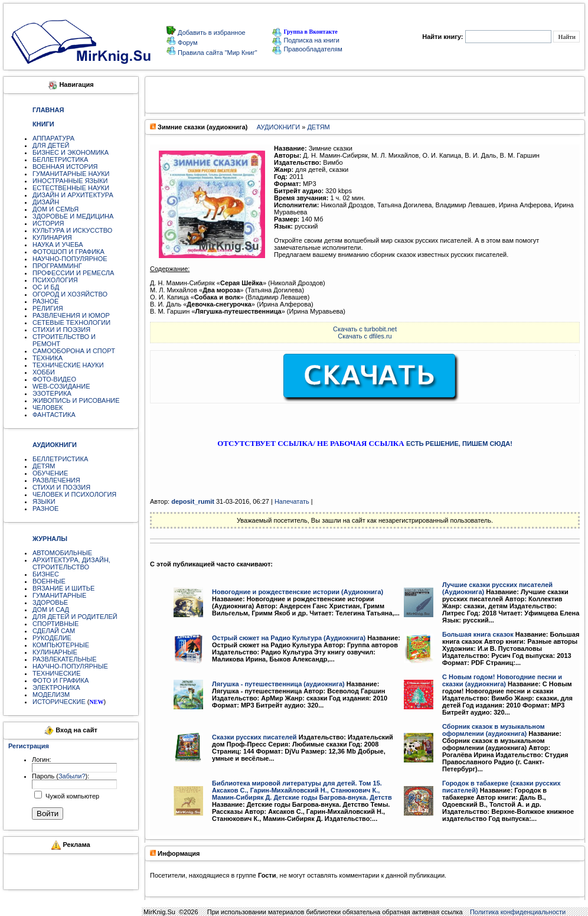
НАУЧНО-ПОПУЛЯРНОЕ (70, 259)
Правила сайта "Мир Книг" (217, 53)
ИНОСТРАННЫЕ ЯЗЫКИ (70, 181)
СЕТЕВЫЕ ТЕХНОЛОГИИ (71, 322)
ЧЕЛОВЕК (48, 408)
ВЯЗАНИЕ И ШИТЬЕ (63, 588)
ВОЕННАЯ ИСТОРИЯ (65, 167)
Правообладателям (307, 49)
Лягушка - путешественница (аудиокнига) (278, 684)
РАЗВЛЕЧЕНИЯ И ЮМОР (71, 315)
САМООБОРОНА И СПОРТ (74, 351)
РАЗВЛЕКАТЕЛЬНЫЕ (65, 659)
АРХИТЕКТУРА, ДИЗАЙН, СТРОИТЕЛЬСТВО (71, 563)
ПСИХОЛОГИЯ (55, 280)
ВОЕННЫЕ (49, 581)
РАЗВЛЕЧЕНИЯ (56, 480)
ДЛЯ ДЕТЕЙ (51, 145)
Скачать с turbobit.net (365, 329)
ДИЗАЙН (46, 202)
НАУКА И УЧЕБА (58, 245)
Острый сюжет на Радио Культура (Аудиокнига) (289, 638)
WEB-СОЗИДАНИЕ (61, 386)
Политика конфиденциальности (518, 912)
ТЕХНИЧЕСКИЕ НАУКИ (68, 365)
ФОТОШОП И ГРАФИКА (68, 252)
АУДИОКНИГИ (278, 127)
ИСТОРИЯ (48, 223)
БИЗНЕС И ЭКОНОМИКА (71, 152)
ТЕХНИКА (48, 358)
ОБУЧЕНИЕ (50, 473)
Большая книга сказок (478, 634)
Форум (187, 43)
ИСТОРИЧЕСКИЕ (59, 702)
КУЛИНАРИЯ (52, 237)
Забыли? (72, 776)
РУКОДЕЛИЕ (52, 638)
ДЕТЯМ (44, 466)
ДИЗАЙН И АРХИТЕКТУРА (73, 195)
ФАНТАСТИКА (54, 415)
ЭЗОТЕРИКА (52, 393)
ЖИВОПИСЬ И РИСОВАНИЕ (76, 400)
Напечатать (292, 501)
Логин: (42, 759)
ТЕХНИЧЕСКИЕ (57, 673)
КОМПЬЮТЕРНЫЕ (61, 645)
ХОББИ (44, 372)
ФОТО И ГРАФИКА (61, 680)
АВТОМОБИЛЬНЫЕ (62, 553)
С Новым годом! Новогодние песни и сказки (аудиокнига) (502, 680)
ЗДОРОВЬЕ (50, 602)
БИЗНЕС (46, 574)
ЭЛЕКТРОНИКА (56, 687)
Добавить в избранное (211, 32)
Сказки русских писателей (254, 737)
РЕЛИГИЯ (48, 308)
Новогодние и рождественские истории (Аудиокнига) (298, 592)
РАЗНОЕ (45, 301)
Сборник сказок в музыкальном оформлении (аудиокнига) (494, 730)
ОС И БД (46, 287)
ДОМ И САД (51, 609)
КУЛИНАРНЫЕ (55, 652)
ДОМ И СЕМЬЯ (55, 209)
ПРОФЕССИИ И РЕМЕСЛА (73, 273)
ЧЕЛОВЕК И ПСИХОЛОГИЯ (74, 494)
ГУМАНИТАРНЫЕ (59, 595)
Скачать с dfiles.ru (365, 336)
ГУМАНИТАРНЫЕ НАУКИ (71, 174)
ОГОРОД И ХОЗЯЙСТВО (70, 294)
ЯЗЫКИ (44, 501)
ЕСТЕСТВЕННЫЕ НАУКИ (71, 188)
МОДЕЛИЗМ (51, 695)
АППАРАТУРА (53, 138)
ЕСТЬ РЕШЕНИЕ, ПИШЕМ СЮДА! (459, 444)
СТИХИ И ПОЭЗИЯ (61, 330)
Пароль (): (61, 776)
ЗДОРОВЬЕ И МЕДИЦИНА (73, 216)
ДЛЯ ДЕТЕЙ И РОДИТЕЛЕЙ (75, 617)
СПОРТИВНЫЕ (55, 624)
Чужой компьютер (71, 796)
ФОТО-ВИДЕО (54, 379)
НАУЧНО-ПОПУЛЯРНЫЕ (70, 666)
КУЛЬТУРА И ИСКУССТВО (72, 230)
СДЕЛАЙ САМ (54, 631)
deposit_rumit (193, 501)
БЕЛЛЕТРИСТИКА (60, 159)
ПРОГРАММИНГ (57, 266)
